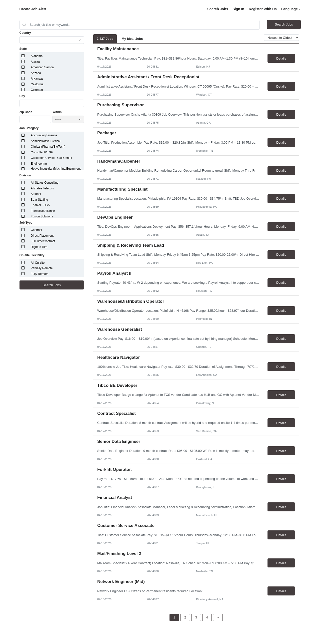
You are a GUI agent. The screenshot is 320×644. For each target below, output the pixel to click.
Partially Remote (42, 268)
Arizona (36, 73)
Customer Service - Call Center (51, 158)
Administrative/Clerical (46, 141)
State (23, 49)
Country (25, 33)
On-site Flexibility (32, 255)
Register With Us (263, 9)
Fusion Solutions (42, 216)
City (22, 96)
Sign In (238, 9)
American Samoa (42, 67)
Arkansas (37, 79)
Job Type (26, 223)
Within (57, 112)
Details (281, 58)
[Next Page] (218, 617)
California (37, 84)
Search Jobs (218, 9)
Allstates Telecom (42, 188)
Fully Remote (40, 274)
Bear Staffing (39, 200)
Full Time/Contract (43, 241)
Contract (36, 230)
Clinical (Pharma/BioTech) (48, 147)
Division (25, 175)
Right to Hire (39, 247)
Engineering (39, 164)
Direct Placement (42, 236)
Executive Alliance (43, 211)
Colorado (37, 90)
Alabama (37, 56)
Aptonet (36, 194)
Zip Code (26, 112)
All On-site (38, 263)
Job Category (29, 128)
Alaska (35, 62)
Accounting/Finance (44, 135)
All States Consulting (45, 183)
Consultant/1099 (42, 152)
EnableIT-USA (40, 205)
